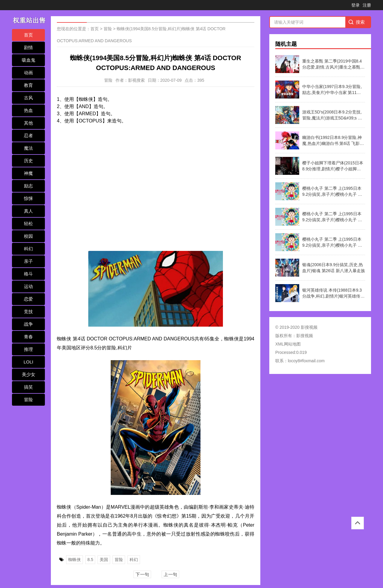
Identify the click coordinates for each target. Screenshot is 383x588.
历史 (28, 161)
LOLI (29, 362)
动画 (28, 73)
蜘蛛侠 (75, 560)
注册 (367, 5)
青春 (28, 337)
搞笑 (28, 387)
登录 (355, 5)
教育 (28, 85)
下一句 (142, 574)
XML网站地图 (288, 344)
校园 (28, 236)
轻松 (28, 223)
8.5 (90, 560)
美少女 (29, 374)
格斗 (28, 274)
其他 (28, 123)
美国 (104, 560)
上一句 (170, 574)
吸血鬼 (29, 60)
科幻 (28, 249)
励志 (28, 186)
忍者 (28, 135)
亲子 (28, 261)
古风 (28, 98)
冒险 (28, 400)
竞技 (28, 312)
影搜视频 (305, 336)
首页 (28, 35)
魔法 (28, 148)
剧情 (28, 47)
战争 (28, 324)
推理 (28, 349)
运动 (28, 286)
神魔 (28, 173)
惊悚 (28, 198)
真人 (28, 211)
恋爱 (28, 299)
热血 (28, 110)
